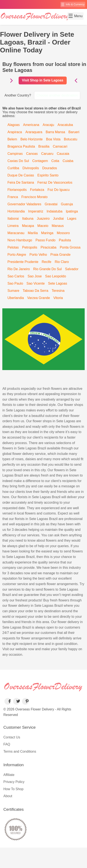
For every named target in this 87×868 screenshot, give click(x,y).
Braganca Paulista (21, 146)
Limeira (13, 226)
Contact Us (12, 737)
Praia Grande (60, 255)
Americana (31, 125)
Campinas (15, 154)
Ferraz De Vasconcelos (55, 182)
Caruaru (47, 154)
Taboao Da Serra (35, 291)
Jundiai (58, 219)
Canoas (32, 154)
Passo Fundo (46, 240)
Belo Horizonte (32, 139)
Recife (46, 262)
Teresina (58, 291)
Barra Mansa (55, 132)
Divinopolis (31, 168)
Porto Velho (38, 255)
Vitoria (58, 298)
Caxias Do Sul (18, 161)
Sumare (13, 291)
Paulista (65, 240)
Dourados (50, 168)
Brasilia (44, 146)
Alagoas (14, 125)
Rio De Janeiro (19, 269)
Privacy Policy (14, 782)
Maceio (43, 226)
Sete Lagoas (58, 283)
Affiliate (9, 775)
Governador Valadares (24, 204)
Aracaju (48, 125)
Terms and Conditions (20, 751)
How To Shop (13, 789)
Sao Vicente (36, 283)
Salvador (72, 269)
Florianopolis (17, 190)
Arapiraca (15, 132)
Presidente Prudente (23, 262)
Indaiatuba (55, 211)
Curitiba (13, 168)
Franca (13, 197)
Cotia (55, 161)
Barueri (74, 132)
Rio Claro (62, 262)
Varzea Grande (39, 298)
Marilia (33, 233)
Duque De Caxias (21, 175)
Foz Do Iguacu (59, 190)
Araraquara (34, 132)
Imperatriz (36, 211)
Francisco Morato (35, 197)
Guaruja (67, 204)
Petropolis (30, 247)
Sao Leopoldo (56, 276)
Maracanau (16, 233)
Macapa (28, 226)
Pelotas (13, 247)
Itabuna (28, 219)
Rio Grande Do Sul (47, 269)
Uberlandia (16, 298)
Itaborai (13, 219)
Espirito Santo (48, 175)
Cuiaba (68, 161)
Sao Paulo (15, 283)
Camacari (60, 146)
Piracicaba (49, 247)
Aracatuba (65, 125)
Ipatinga (72, 211)
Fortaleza (37, 190)
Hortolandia (16, 211)
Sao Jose (35, 276)
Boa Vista (53, 139)
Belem (12, 139)
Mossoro (63, 233)
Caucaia (63, 154)
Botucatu (71, 139)
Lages (72, 219)
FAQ (7, 744)
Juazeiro (43, 219)
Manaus (58, 226)
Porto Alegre (17, 255)
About (8, 796)
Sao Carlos (16, 276)
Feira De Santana (21, 182)
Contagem (40, 161)
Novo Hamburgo (20, 240)
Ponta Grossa (70, 247)
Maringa (47, 233)
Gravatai (51, 204)
